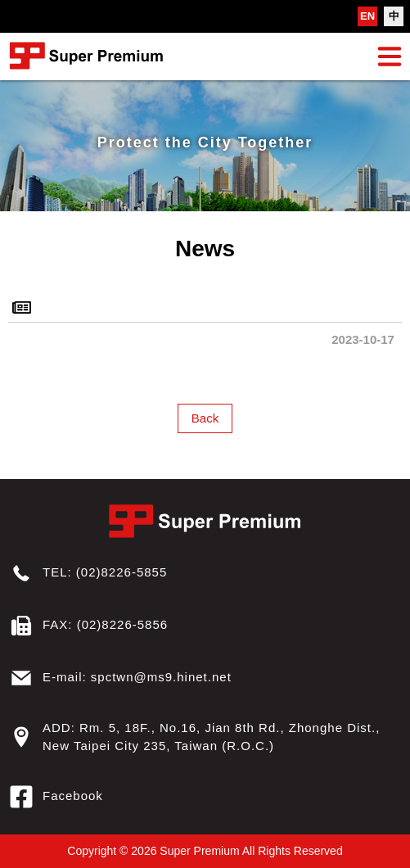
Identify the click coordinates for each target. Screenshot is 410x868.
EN (367, 16)
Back (205, 418)
